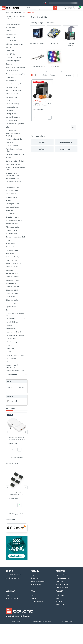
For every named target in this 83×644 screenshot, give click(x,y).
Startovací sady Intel (13, 187)
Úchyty (8, 100)
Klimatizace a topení (13, 342)
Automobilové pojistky (13, 61)
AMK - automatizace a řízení (15, 371)
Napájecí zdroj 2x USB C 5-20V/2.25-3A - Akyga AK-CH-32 (17, 438)
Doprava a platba (61, 575)
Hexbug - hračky (11, 114)
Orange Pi (9, 345)
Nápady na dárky (66, 149)
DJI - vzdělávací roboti (13, 117)
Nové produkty (35, 578)
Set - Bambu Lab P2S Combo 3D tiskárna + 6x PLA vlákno (42, 104)
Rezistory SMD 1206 (13, 204)
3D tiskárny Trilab (12, 120)
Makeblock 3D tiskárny (13, 322)
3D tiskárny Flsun (12, 97)
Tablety (8, 158)
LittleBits (9, 325)
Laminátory (10, 110)
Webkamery (10, 270)
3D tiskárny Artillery (12, 300)
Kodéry (8, 200)
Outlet (42, 142)
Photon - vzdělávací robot (14, 139)
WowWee (9, 352)
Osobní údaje (60, 595)
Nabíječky (9, 240)
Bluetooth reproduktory (14, 264)
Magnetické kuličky (12, 81)
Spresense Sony (11, 329)
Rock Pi (8, 362)
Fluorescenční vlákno (13, 24)
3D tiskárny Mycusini (13, 280)
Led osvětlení (10, 319)
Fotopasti (9, 47)
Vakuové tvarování (12, 71)
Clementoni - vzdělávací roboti (16, 154)
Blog (32, 595)
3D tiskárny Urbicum (13, 277)
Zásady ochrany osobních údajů (42, 622)
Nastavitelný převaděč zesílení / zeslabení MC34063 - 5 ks (17, 494)
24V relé (9, 31)
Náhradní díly (10, 244)
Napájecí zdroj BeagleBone (15, 84)
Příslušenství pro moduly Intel (16, 74)
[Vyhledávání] (48, 8)
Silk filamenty (10, 297)
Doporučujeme (66, 142)
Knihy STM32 (10, 54)
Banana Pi (9, 142)
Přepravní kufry (11, 339)
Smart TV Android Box (13, 164)
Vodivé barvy (10, 51)
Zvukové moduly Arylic (13, 257)
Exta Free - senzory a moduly (15, 355)
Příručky (33, 598)
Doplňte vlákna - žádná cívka (15, 247)
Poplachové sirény (12, 107)
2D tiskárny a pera (12, 191)
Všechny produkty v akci (17, 514)
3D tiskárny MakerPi (12, 287)
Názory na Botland (12, 598)
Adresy (58, 598)
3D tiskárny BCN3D (12, 94)
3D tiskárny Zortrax (12, 250)
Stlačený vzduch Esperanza (15, 124)
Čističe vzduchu (11, 194)
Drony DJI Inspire (12, 230)
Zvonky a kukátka (12, 283)
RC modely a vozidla (12, 227)
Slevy (32, 575)
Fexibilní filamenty (12, 260)
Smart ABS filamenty (13, 207)
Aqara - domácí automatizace (16, 67)
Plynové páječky (11, 307)
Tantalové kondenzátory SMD (16, 237)
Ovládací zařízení (12, 87)
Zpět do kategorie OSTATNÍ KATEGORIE (16, 18)
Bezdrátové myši (11, 34)
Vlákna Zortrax (11, 37)
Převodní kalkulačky (37, 601)
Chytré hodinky (11, 359)
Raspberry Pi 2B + (12, 273)
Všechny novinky (17, 458)
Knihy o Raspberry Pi (13, 224)
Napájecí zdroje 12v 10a (14, 57)
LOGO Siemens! (11, 41)
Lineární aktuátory (12, 293)
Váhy (8, 127)
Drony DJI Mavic (11, 197)
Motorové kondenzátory (14, 91)
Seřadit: (44, 75)
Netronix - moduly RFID (13, 332)
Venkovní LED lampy (13, 104)
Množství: (69, 75)
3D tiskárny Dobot (12, 234)
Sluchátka (9, 64)
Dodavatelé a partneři (63, 578)
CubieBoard (10, 349)
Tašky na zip (10, 210)
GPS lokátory (10, 214)
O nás (7, 595)
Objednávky (59, 601)
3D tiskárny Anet (11, 130)
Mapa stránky (16, 622)
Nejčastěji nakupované (38, 581)
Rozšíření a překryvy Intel (14, 220)
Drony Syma (10, 77)
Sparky (8, 310)
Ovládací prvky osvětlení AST (15, 335)
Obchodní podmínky (62, 584)
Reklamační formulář (62, 587)
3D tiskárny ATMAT (12, 290)
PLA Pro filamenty (12, 146)
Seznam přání (60, 604)
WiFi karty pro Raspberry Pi (15, 44)
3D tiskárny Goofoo (12, 267)
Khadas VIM (10, 254)
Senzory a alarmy (12, 303)
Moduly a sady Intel (12, 178)
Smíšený (42, 149)
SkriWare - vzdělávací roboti (15, 161)
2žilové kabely (11, 27)
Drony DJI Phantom (12, 217)
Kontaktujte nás (14, 578)
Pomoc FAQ (59, 581)
